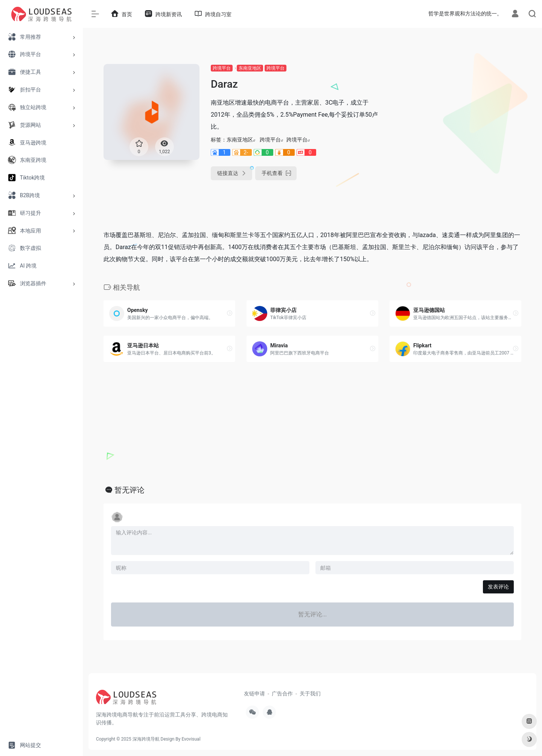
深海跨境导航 (146, 739)
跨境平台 (222, 68)
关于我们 (310, 694)
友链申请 (254, 694)
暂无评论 (129, 490)
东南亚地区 (250, 68)
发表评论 (498, 587)
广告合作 (282, 694)
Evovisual (191, 739)
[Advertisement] (455, 117)
